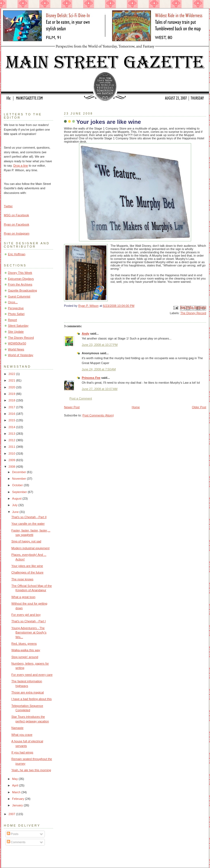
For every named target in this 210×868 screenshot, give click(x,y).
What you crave (22, 735)
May (15, 779)
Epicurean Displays (21, 279)
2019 (12, 394)
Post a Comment (81, 398)
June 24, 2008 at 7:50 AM (99, 369)
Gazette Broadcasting (22, 290)
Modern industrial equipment (30, 548)
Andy (86, 334)
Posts (13, 834)
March (17, 792)
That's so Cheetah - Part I (29, 621)
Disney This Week (20, 273)
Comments (16, 842)
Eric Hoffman (17, 254)
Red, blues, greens (24, 644)
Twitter (8, 206)
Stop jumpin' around (25, 657)
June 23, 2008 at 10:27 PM (100, 345)
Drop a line (21, 166)
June (16, 512)
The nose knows (22, 579)
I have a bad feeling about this (32, 699)
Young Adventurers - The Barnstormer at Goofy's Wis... (29, 633)
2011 (12, 447)
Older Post (199, 407)
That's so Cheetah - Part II (29, 517)
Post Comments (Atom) (98, 415)
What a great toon (24, 597)
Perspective (16, 308)
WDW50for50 (17, 343)
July (15, 505)
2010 (12, 453)
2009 (12, 460)
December (19, 472)
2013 (12, 434)
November (19, 479)
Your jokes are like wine (27, 566)
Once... (13, 302)
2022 (12, 374)
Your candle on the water (28, 524)
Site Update (16, 332)
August (17, 498)
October (18, 485)
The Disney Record (193, 313)
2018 (12, 400)
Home (136, 407)
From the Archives (20, 284)
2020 (12, 387)
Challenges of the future (27, 572)
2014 (12, 427)
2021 (12, 380)
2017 (12, 407)
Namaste (17, 728)
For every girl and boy (26, 615)
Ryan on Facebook (17, 224)
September (20, 492)
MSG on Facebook (16, 215)
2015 (12, 420)
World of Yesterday (21, 355)
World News (16, 349)
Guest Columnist (19, 296)
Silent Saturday (18, 326)
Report (12, 320)
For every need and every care (32, 675)
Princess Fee (91, 378)
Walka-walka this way (26, 650)
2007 (12, 814)
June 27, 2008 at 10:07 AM (100, 389)
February (18, 799)
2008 (12, 467)
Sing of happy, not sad (26, 541)
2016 (12, 414)
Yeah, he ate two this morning (31, 770)
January (18, 805)
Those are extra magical (28, 692)
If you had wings (22, 752)
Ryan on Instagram (17, 233)
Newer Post (72, 407)
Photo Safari (16, 314)
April (15, 785)
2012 (12, 440)
